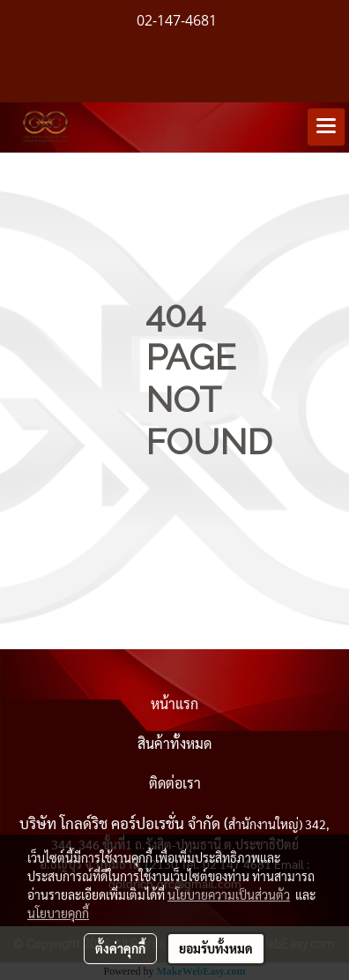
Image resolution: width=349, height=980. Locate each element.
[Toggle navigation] (326, 127)
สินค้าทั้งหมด (174, 743)
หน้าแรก (174, 703)
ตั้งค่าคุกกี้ (120, 948)
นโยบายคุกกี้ (58, 913)
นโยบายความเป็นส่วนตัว (229, 894)
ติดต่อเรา (175, 783)
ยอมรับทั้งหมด (216, 948)
